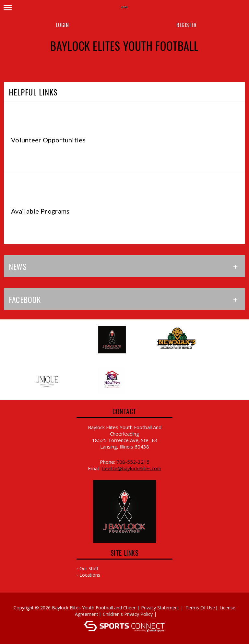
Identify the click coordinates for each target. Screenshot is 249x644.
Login (62, 25)
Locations (90, 575)
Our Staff (89, 568)
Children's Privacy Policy (128, 614)
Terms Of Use (200, 608)
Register (186, 25)
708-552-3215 (133, 462)
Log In (167, 614)
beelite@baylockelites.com (131, 468)
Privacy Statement (160, 608)
